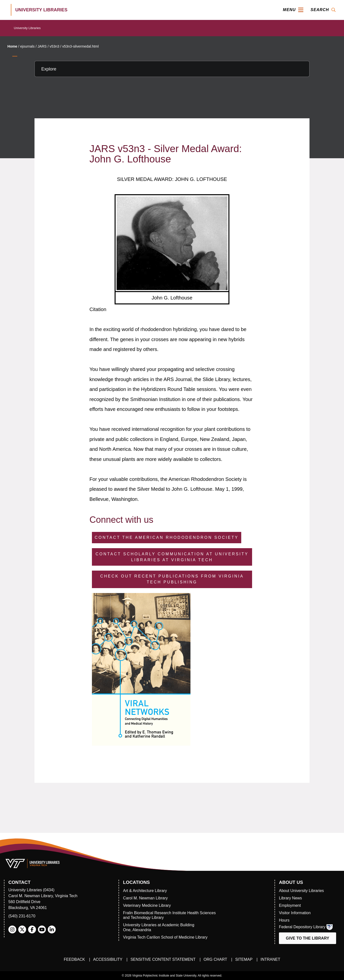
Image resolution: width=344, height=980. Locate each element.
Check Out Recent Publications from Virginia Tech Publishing (172, 579)
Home (12, 46)
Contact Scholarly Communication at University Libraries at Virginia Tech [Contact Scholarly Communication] (172, 557)
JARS (42, 46)
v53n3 (54, 46)
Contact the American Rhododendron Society (167, 537)
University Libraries (27, 28)
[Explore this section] (172, 69)
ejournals (27, 46)
